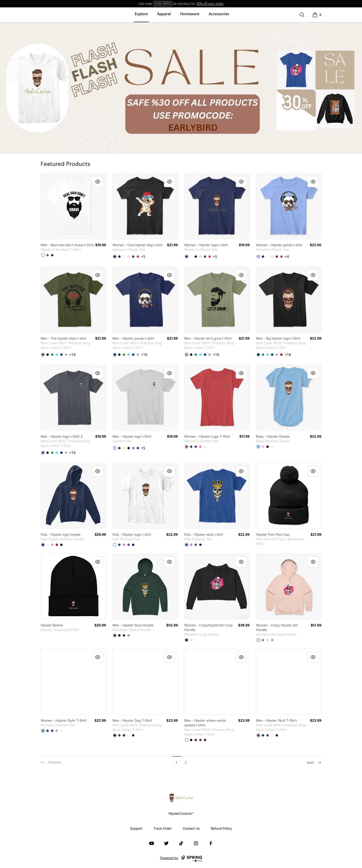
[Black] (115, 257)
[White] (43, 255)
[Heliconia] (138, 257)
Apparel (164, 14)
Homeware (190, 14)
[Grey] (57, 731)
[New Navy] (129, 448)
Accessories (219, 14)
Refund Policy (221, 828)
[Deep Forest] (52, 255)
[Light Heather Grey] (115, 448)
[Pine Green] (115, 635)
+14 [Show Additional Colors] (72, 355)
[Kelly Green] (52, 355)
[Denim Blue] (48, 255)
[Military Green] (43, 355)
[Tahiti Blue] (57, 355)
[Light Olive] (187, 355)
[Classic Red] (187, 447)
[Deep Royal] (191, 447)
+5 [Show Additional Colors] (143, 257)
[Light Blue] (258, 257)
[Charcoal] (133, 257)
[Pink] (263, 447)
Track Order (163, 828)
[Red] (281, 355)
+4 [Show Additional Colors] (287, 257)
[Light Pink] (129, 257)
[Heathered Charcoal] (119, 448)
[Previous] (51, 760)
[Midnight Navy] (115, 355)
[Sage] (263, 640)
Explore (141, 14)
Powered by (181, 859)
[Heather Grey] (66, 355)
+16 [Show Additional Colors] (144, 355)
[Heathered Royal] (133, 448)
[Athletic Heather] (129, 635)
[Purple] (138, 448)
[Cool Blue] (61, 355)
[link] (73, 206)
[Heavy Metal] (43, 453)
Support (136, 828)
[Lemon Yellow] (124, 448)
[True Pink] (200, 447)
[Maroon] (196, 740)
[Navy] (119, 257)
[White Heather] (268, 640)
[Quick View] (98, 182)
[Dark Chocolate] (133, 735)
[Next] (314, 760)
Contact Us (191, 828)
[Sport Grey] (52, 545)
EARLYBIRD (163, 4)
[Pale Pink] (191, 640)
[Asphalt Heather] (124, 635)
